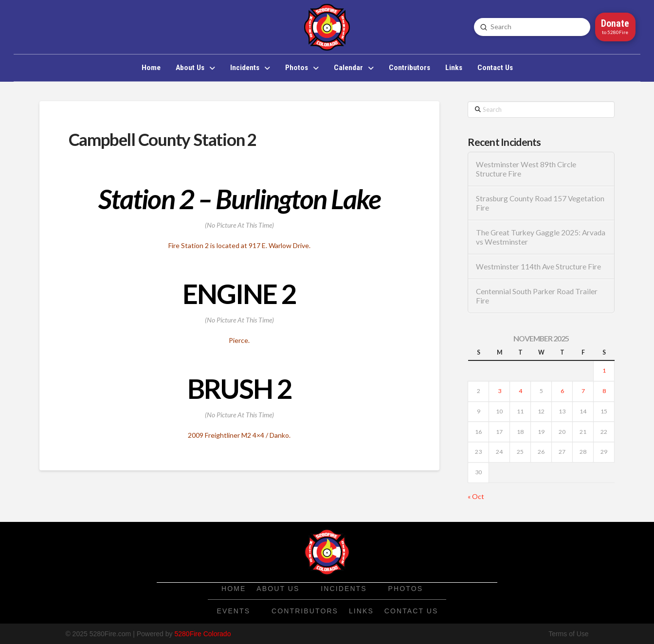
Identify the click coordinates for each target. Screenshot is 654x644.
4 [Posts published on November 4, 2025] (520, 391)
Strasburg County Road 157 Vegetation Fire (540, 203)
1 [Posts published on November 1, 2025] (604, 370)
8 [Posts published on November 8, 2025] (604, 391)
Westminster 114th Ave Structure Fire (538, 267)
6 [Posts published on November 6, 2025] (562, 391)
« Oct (476, 496)
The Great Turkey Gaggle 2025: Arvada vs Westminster (541, 237)
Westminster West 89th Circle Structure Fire (526, 169)
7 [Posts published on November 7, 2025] (583, 391)
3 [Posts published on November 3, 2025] (500, 391)
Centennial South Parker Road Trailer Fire (537, 296)
